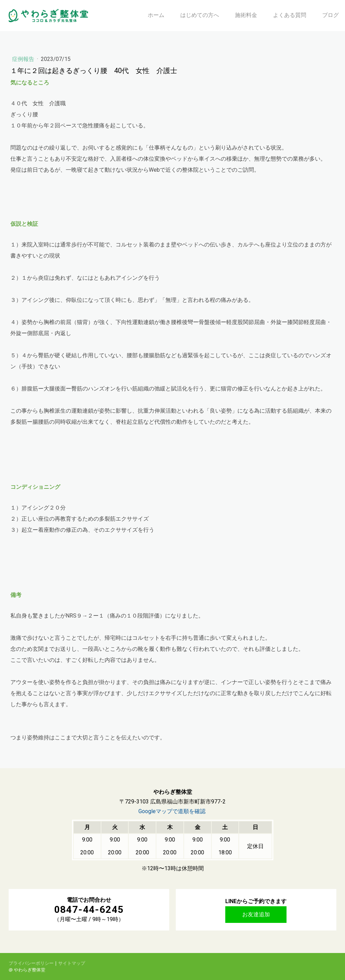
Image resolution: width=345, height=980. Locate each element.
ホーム (156, 15)
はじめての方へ (200, 15)
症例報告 (24, 59)
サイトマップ (72, 963)
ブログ (330, 15)
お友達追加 (256, 914)
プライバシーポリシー (31, 963)
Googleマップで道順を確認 (172, 811)
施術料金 (246, 15)
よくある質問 (290, 15)
